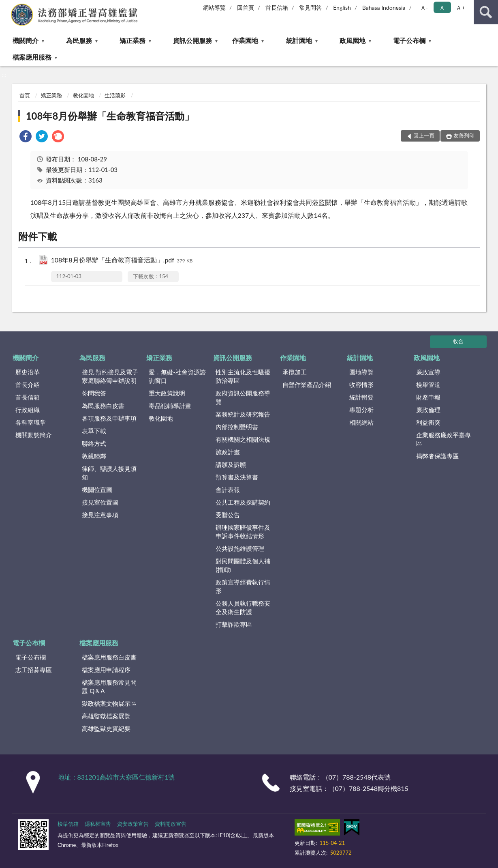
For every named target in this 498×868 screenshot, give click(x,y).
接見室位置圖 (100, 502)
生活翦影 (115, 95)
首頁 (25, 95)
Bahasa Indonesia (384, 8)
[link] (26, 137)
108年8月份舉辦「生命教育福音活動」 (110, 116)
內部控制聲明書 (237, 427)
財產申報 (428, 397)
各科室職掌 (31, 422)
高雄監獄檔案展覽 (106, 716)
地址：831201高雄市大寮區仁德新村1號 (116, 777)
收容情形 (361, 385)
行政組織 (28, 410)
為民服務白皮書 (103, 406)
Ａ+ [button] (460, 8)
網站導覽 (214, 8)
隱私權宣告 (98, 824)
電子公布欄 (409, 40)
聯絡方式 (94, 443)
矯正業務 (133, 40)
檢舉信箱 (68, 824)
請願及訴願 (231, 464)
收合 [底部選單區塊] (458, 341)
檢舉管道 (428, 385)
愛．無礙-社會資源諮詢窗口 (177, 376)
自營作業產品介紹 (307, 385)
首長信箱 (277, 8)
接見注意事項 (100, 515)
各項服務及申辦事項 (109, 418)
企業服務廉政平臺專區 (443, 439)
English (342, 8)
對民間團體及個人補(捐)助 (243, 565)
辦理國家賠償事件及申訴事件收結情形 (243, 532)
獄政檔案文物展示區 (109, 703)
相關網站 (361, 422)
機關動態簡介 (34, 435)
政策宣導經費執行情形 (243, 586)
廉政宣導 (428, 372)
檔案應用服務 (32, 57)
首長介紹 (28, 385)
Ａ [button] (442, 8)
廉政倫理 (428, 410)
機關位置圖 (97, 490)
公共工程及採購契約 (243, 502)
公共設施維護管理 (240, 548)
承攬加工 (295, 372)
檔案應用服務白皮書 (109, 657)
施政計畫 (228, 452)
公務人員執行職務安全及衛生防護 (243, 607)
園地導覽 (361, 372)
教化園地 (83, 95)
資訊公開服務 (192, 40)
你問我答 (94, 393)
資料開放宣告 (171, 824)
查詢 (486, 12)
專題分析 (361, 410)
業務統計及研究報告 (243, 414)
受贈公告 (228, 515)
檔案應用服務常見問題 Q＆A (109, 686)
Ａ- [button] (424, 8)
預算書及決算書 (237, 477)
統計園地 (299, 40)
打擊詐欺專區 (234, 624)
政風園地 (353, 40)
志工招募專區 (34, 670)
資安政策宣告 (133, 824)
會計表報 (228, 490)
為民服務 (79, 40)
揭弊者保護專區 (437, 456)
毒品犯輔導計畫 (170, 406)
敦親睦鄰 (94, 456)
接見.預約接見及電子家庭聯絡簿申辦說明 (110, 376)
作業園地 (245, 40)
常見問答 (310, 8)
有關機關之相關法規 (243, 439)
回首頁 (246, 8)
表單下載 (94, 431)
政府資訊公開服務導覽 (243, 397)
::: (6, 6)
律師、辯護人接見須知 (109, 473)
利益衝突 (428, 422)
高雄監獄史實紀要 (106, 728)
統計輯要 (361, 397)
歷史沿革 (28, 372)
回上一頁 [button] (424, 135)
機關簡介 (26, 40)
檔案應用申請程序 (106, 670)
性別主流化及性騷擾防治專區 (243, 376)
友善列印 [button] (464, 135)
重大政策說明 (167, 393)
